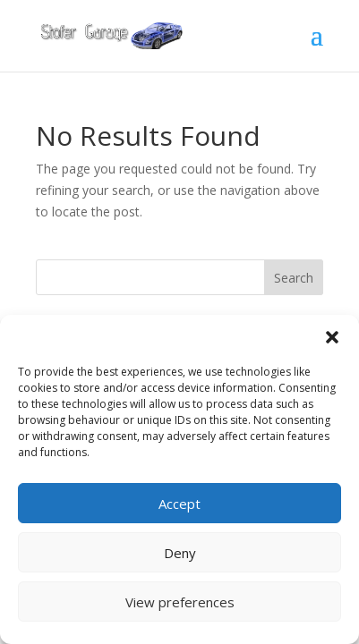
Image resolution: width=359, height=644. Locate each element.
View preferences (180, 602)
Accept (179, 504)
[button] (332, 337)
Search (294, 278)
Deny (180, 553)
